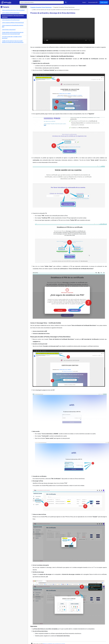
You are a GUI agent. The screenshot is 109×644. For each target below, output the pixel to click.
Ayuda (84, 2)
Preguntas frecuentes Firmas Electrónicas (41, 7)
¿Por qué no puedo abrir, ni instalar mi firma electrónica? (12, 37)
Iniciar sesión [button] (104, 2)
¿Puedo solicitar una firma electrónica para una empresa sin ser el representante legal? (13, 33)
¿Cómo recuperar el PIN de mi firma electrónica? (13, 23)
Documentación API (93, 2)
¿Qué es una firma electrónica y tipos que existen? (13, 10)
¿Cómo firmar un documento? (9, 30)
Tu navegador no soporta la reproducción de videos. (69, 31)
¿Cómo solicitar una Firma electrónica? (11, 13)
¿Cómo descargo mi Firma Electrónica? (11, 20)
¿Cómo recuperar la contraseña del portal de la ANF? (13, 26)
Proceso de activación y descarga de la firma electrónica (13, 16)
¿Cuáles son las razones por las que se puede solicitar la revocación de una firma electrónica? (13, 42)
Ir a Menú (23, 7)
